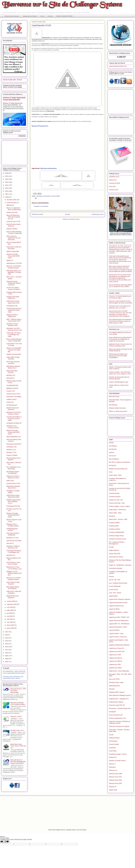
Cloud (111, 472)
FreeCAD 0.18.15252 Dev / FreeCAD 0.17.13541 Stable (14, 310)
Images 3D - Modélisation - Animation (120, 565)
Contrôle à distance (115, 497)
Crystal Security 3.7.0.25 (13, 394)
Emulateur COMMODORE (117, 532)
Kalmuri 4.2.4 (113, 180)
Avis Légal (50, 16)
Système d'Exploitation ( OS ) (118, 718)
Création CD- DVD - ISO (116, 500)
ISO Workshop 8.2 (12, 405)
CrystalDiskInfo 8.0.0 (12, 386)
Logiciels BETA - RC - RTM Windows (119, 624)
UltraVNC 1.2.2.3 (11, 450)
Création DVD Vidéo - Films (117, 503)
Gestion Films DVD (115, 554)
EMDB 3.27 (10, 261)
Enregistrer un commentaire (41, 206)
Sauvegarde (112, 712)
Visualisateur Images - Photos (118, 754)
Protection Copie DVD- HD (117, 705)
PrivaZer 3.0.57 (11, 391)
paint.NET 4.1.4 (11, 555)
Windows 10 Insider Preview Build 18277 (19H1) (13, 515)
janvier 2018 (11, 628)
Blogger (84, 830)
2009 (7, 656)
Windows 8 (112, 767)
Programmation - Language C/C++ (119, 699)
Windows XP (113, 787)
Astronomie (113, 456)
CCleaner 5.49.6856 (12, 455)
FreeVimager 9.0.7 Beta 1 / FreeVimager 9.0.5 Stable (14, 335)
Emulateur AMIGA (114, 523)
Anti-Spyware (47, 196)
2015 (7, 638)
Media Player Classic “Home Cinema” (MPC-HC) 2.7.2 (18, 746)
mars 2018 (10, 622)
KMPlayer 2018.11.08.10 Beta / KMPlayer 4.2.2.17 (13, 502)
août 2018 (10, 607)
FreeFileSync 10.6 (12, 447)
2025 (7, 176)
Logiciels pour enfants (115, 668)
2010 (7, 653)
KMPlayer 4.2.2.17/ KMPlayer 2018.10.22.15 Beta (14, 573)
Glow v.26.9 (112, 187)
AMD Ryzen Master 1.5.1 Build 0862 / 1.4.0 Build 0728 (14, 272)
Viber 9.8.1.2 (10, 543)
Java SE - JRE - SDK (115, 580)
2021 (7, 188)
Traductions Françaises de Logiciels (119, 726)
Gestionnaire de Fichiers (116, 557)
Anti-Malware (40, 196)
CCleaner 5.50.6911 (12, 229)
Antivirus (112, 453)
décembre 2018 (12, 200)
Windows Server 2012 (115, 777)
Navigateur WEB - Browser (117, 692)
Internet (111, 577)
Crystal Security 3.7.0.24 (13, 484)
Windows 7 (112, 764)
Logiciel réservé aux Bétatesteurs (119, 621)
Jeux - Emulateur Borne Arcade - (118, 583)
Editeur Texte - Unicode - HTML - (119, 519)
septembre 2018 (12, 604)
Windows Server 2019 (115, 783)
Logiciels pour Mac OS (116, 658)
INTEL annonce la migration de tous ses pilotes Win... (14, 238)
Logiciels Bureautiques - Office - (118, 627)
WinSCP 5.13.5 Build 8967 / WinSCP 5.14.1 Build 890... (14, 350)
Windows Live (113, 770)
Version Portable (55, 196)
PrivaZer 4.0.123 (114, 190)
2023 (7, 182)
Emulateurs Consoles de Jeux (118, 539)
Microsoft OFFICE (114, 679)
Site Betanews (113, 405)
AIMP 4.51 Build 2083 (13, 252)
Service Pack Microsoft (116, 715)
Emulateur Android (114, 529)
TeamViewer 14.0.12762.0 (14, 444)
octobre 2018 (11, 601)
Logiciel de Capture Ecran (116, 606)
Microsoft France (114, 397)
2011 (7, 650)
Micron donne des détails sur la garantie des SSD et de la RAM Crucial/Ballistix (118, 356)
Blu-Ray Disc (113, 466)
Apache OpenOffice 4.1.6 (14, 437)
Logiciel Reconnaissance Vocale (118, 603)
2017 (7, 632)
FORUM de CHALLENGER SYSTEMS (64, 16)
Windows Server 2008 (115, 774)
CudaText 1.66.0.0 (11, 400)
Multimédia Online (114, 686)
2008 (7, 659)
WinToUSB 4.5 (10, 378)
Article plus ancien (98, 214)
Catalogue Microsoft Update (30, 16)
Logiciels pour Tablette (116, 661)
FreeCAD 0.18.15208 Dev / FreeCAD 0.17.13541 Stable (14, 419)
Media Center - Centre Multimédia (119, 671)
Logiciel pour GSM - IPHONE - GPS (119, 617)
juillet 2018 (10, 610)
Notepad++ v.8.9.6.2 (16, 717)
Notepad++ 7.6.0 (11, 452)
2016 (7, 635)
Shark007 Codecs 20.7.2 (17, 731)
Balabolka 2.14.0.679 (12, 388)
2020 (7, 191)
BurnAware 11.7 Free (13, 538)
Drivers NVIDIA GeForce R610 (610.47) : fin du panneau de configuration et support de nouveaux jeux (121, 339)
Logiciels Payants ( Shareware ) (118, 637)
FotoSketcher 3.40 (12, 306)
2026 (7, 173)
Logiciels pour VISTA (115, 665)
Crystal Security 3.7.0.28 (13, 222)
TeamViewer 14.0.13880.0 (14, 397)
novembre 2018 (12, 203)
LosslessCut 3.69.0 (114, 183)
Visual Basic (112, 748)
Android (111, 443)
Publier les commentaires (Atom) (71, 219)
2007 (7, 662)
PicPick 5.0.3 (10, 402)
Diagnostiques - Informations (118, 510)
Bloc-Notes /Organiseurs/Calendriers (120, 462)
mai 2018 (10, 616)
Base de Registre (114, 459)
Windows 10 (113, 757)
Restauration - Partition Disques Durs (120, 709)
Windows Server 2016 (115, 780)
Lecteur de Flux (114, 590)
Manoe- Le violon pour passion (118, 411)
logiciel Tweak (113, 790)
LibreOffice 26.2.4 (114, 177)
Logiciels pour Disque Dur (116, 648)
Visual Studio (113, 751)
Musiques (112, 689)
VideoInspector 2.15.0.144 (14, 263)
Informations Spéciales (116, 568)
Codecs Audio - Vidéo (115, 475)
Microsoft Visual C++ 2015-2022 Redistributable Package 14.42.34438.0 (18, 762)
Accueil (67, 214)
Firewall (111, 547)
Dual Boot (112, 516)
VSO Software (113, 741)
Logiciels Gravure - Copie (116, 634)
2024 (7, 179)
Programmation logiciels (116, 702)
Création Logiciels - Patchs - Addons (120, 506)
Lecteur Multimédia (115, 586)
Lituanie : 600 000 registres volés (119, 382)
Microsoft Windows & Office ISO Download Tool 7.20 (13, 217)
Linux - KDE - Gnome (115, 593)
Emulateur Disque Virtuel (116, 536)
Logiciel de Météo (114, 609)
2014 (7, 641)
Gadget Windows (114, 550)
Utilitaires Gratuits (114, 738)
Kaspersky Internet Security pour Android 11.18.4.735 (13, 283)
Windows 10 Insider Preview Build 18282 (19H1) (13, 432)
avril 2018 (10, 619)
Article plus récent (37, 214)
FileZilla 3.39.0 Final (12, 213)
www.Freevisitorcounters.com (118, 66)
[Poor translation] (7, 842)
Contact (42, 16)
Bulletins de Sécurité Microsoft (118, 469)
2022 (7, 185)
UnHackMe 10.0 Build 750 (14, 423)
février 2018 (10, 625)
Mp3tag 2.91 (10, 205)
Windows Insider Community (12, 16)
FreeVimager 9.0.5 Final (13, 506)
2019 (7, 194)
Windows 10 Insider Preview (117, 761)
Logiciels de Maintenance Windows (119, 645)
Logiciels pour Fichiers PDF (117, 652)
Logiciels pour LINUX (115, 655)
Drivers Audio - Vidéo (115, 513)
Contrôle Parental (114, 493)
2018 (7, 197)
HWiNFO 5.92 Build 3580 (14, 355)
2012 (7, 647)
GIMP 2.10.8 (10, 481)
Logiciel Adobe (113, 596)
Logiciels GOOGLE (114, 630)
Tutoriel (111, 735)
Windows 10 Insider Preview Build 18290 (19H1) (13, 256)
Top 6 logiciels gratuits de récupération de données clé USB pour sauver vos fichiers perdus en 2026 (120, 321)
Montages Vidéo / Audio (116, 683)
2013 (7, 644)
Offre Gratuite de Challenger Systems (120, 695)
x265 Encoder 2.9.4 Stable (14, 541)
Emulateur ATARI (114, 526)
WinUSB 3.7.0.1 (11, 375)
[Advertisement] (14, 152)
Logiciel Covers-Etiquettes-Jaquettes (120, 599)
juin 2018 (10, 613)
